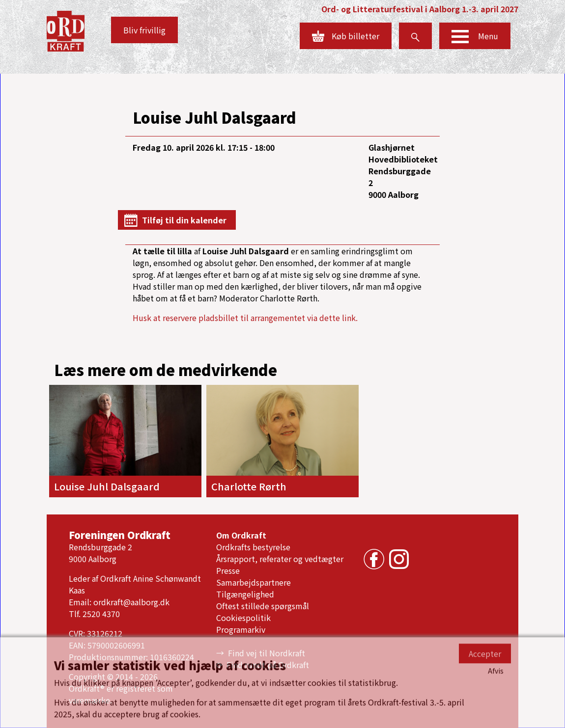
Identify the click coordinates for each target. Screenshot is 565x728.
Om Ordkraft (241, 535)
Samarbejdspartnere (254, 582)
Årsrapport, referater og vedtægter (280, 559)
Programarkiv (241, 629)
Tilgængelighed (245, 594)
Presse (228, 570)
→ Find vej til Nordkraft (261, 653)
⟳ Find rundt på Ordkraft (263, 665)
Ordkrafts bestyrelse (253, 547)
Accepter (485, 715)
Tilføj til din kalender (184, 220)
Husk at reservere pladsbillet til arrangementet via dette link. (245, 318)
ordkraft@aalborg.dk (131, 602)
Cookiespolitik (243, 618)
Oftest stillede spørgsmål (263, 606)
